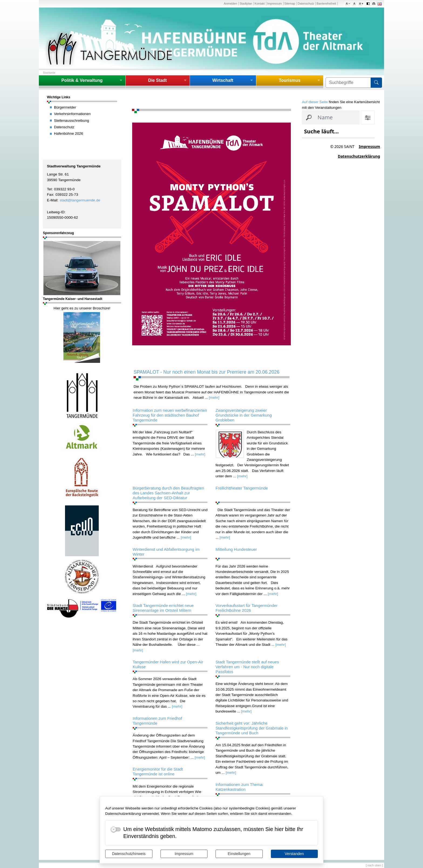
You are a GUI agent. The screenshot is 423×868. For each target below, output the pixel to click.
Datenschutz (306, 4)
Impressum (184, 854)
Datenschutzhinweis (129, 854)
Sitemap (290, 4)
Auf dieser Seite (315, 102)
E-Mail (52, 200)
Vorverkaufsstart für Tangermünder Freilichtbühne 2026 (247, 608)
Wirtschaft (223, 80)
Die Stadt (157, 80)
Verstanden (294, 854)
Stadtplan (246, 4)
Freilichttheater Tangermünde (242, 488)
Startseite (49, 73)
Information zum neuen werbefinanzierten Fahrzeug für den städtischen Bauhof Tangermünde (170, 415)
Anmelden (230, 4)
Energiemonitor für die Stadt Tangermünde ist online (158, 771)
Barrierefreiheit (326, 4)
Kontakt (260, 4)
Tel (49, 189)
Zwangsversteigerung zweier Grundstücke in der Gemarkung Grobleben (244, 415)
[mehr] (214, 398)
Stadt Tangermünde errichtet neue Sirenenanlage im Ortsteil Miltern (163, 608)
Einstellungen (239, 854)
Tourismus (289, 80)
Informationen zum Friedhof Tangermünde (157, 721)
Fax (50, 195)
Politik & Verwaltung (82, 80)
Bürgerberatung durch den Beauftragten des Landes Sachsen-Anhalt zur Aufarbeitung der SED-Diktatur (168, 493)
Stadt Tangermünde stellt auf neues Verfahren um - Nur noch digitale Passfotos (247, 667)
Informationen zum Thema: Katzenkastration (240, 787)
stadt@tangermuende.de (80, 200)
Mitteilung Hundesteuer (236, 549)
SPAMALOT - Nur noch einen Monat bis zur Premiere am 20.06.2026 (207, 372)
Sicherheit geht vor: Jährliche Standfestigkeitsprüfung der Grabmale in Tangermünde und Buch (252, 728)
